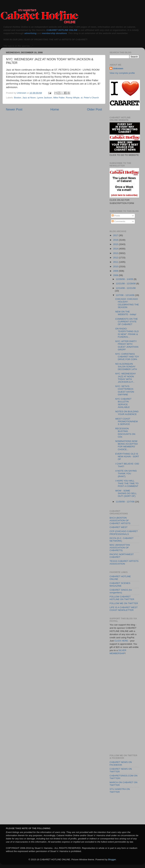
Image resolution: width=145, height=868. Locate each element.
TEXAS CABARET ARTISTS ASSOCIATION (124, 562)
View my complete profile (122, 73)
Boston (18, 98)
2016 (116, 240)
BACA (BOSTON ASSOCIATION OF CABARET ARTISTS (120, 520)
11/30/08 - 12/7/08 (125, 502)
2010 (116, 267)
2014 (116, 249)
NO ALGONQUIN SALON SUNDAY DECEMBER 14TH (126, 367)
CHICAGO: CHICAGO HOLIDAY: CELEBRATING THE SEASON (127, 303)
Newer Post (14, 109)
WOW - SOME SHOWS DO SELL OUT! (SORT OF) (126, 493)
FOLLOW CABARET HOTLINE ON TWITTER (122, 598)
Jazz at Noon (29, 98)
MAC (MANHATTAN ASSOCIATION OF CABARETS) (120, 548)
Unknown (118, 68)
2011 (116, 262)
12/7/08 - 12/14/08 (125, 295)
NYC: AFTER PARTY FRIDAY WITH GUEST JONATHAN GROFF (127, 345)
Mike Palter (59, 98)
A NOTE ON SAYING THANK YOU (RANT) (126, 473)
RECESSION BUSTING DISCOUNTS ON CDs (125, 433)
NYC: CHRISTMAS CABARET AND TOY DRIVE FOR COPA (127, 357)
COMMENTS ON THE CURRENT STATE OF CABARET (127, 322)
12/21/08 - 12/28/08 (126, 284)
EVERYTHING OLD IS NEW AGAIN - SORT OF (127, 456)
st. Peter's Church (90, 98)
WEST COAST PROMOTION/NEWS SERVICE (127, 421)
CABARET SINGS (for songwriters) (121, 591)
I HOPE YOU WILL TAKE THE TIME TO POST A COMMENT (127, 483)
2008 (116, 275)
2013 (116, 253)
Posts (116, 216)
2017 (116, 235)
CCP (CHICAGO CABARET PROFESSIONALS (124, 533)
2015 (116, 244)
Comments (118, 221)
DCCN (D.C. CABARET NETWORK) (122, 540)
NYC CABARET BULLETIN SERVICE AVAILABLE (123, 403)
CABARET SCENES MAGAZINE (120, 584)
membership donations (54, 33)
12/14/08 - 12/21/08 (126, 288)
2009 (116, 271)
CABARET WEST (119, 527)
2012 (116, 258)
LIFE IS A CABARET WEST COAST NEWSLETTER (124, 609)
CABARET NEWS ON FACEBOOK (121, 763)
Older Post (95, 109)
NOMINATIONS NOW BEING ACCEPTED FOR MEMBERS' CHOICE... (127, 445)
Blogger (112, 859)
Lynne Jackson (45, 98)
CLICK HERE (121, 641)
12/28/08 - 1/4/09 (125, 279)
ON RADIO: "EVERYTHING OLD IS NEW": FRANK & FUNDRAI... (127, 333)
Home (55, 109)
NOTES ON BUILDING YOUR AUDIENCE (127, 413)
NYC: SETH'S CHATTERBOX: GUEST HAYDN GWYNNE (125, 390)
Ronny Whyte (73, 98)
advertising (30, 33)
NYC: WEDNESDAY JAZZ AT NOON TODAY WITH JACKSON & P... (126, 378)
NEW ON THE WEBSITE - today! (126, 313)
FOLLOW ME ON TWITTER (124, 603)
